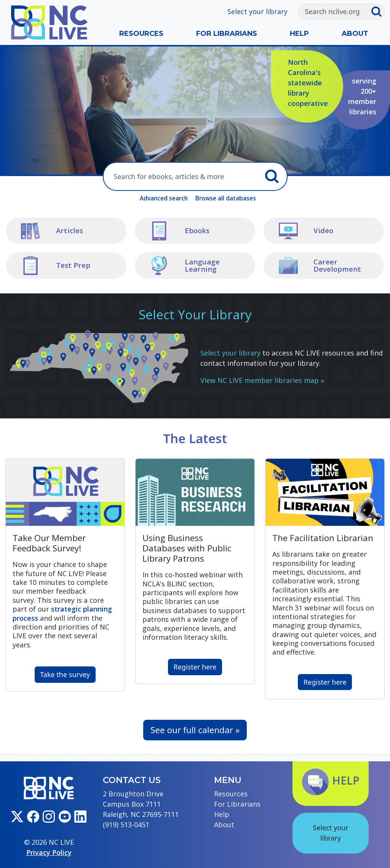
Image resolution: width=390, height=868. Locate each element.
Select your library (257, 11)
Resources (141, 34)
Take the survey (65, 674)
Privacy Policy (49, 852)
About (355, 34)
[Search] (335, 12)
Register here (195, 667)
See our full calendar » (195, 730)
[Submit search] (378, 12)
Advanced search (164, 198)
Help (299, 34)
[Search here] (182, 176)
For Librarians (227, 34)
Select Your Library (195, 315)
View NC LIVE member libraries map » (262, 380)
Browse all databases (226, 198)
